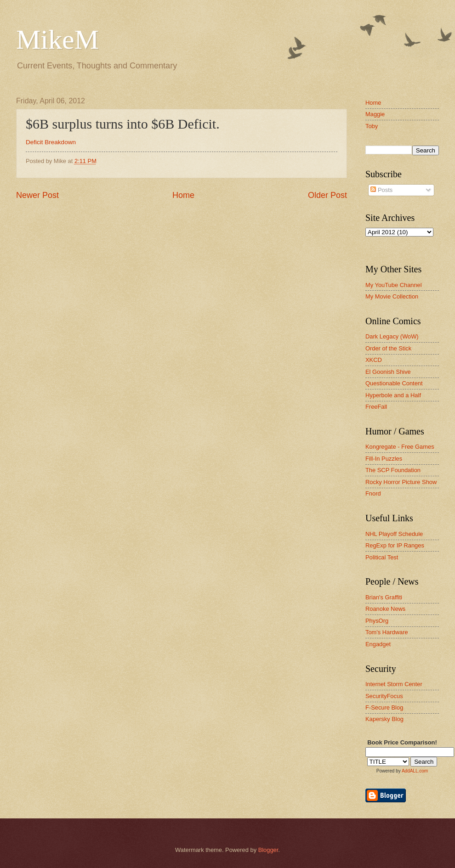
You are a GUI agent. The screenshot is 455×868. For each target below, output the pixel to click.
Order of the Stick (388, 348)
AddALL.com (415, 771)
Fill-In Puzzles (384, 459)
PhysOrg (377, 621)
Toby (372, 126)
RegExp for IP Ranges (395, 545)
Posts (381, 190)
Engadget (378, 644)
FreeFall (376, 407)
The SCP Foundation (393, 470)
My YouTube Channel (394, 285)
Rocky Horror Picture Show (401, 482)
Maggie (375, 114)
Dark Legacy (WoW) (392, 336)
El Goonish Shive (388, 372)
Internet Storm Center (394, 684)
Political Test (382, 557)
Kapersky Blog (384, 719)
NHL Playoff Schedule (394, 534)
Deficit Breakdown (51, 142)
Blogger (268, 850)
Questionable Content (394, 383)
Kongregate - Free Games (400, 447)
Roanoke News (385, 609)
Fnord (373, 493)
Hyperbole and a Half (393, 395)
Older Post (327, 195)
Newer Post (37, 195)
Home (183, 195)
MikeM (57, 39)
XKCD (374, 360)
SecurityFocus (384, 696)
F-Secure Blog (384, 707)
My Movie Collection (392, 296)
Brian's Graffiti (384, 597)
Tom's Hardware (387, 632)
